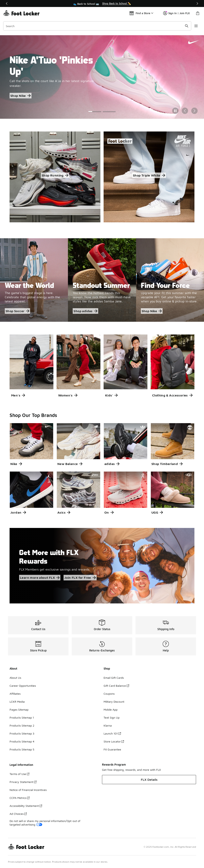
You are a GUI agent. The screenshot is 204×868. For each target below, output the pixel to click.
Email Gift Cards (114, 678)
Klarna (108, 725)
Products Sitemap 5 (22, 749)
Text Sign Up (112, 717)
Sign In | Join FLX (176, 13)
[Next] (197, 3)
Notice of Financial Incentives (28, 790)
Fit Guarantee (112, 749)
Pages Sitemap (19, 710)
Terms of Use (19, 774)
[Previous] (7, 3)
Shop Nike (21, 96)
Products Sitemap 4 (22, 741)
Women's (68, 395)
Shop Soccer (17, 311)
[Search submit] (187, 26)
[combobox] (97, 26)
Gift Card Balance (116, 686)
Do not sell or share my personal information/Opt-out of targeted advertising (45, 823)
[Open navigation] (196, 26)
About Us (15, 678)
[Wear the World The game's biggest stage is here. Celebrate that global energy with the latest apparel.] (34, 280)
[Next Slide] (194, 111)
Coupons (109, 694)
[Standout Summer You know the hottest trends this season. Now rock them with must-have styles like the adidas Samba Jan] (102, 280)
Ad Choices (18, 814)
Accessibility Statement (26, 806)
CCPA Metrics (20, 798)
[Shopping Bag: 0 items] (198, 13)
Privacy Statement (23, 782)
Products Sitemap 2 (22, 725)
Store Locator (114, 741)
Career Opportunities (23, 686)
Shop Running (55, 175)
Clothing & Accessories (172, 395)
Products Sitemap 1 (22, 717)
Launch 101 (112, 733)
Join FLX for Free (80, 578)
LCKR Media (17, 702)
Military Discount (114, 702)
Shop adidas (85, 311)
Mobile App (111, 710)
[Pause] (175, 111)
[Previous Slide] (185, 111)
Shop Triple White (149, 175)
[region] (102, 4)
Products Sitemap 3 (22, 733)
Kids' (111, 395)
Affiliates (15, 694)
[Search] (97, 26)
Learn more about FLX (40, 578)
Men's (18, 395)
